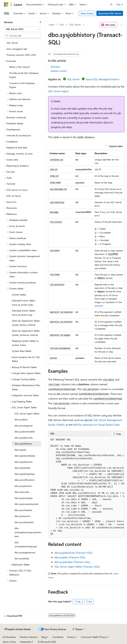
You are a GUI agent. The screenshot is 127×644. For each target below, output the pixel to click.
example (99, 306)
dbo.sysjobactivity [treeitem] (24, 438)
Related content (59, 71)
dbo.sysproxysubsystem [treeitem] (27, 504)
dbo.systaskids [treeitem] (22, 558)
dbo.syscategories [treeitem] (24, 426)
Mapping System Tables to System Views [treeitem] (25, 343)
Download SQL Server (110, 13)
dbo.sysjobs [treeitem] (20, 450)
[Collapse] (41, 22)
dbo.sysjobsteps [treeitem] (23, 468)
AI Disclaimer (9, 637)
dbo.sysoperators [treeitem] (23, 486)
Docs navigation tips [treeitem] (17, 49)
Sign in (120, 4)
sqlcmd (88, 420)
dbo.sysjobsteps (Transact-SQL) (72, 562)
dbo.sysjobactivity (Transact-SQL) (74, 553)
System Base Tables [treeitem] (22, 351)
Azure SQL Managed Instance (103, 79)
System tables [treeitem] (19, 295)
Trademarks (25, 642)
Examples (55, 67)
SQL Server (75, 25)
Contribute (58, 637)
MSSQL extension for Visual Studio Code (96, 425)
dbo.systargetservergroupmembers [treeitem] (28, 532)
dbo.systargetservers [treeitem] (25, 552)
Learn (52, 25)
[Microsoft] (6, 4)
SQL (62, 25)
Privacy (71, 637)
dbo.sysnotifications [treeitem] (25, 480)
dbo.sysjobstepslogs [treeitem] (25, 474)
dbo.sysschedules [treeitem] (23, 510)
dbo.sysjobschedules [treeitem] (25, 456)
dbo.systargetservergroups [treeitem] (26, 544)
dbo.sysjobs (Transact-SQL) (70, 557)
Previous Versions (29, 637)
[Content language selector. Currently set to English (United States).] (18, 629)
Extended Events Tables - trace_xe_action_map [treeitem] (24, 303)
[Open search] (111, 4)
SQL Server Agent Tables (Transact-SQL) (77, 566)
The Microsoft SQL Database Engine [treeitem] (24, 75)
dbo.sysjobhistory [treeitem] (23, 444)
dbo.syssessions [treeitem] (22, 516)
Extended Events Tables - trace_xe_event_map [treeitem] (24, 313)
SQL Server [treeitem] (12, 43)
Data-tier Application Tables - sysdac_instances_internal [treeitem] (27, 333)
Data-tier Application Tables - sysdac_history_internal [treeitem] (27, 323)
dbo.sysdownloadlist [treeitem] (25, 432)
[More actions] (121, 25)
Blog (44, 637)
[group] (86, 487)
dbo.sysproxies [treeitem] (22, 492)
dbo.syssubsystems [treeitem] (24, 522)
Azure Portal (87, 13)
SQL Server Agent (58, 91)
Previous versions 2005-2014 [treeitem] (21, 55)
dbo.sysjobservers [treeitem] (23, 462)
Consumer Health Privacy (94, 637)
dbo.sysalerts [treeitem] (21, 419)
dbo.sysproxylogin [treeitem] (24, 498)
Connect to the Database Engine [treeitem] (22, 85)
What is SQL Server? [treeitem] (20, 67)
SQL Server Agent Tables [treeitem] (27, 413)
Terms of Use (9, 642)
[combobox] (23, 29)
